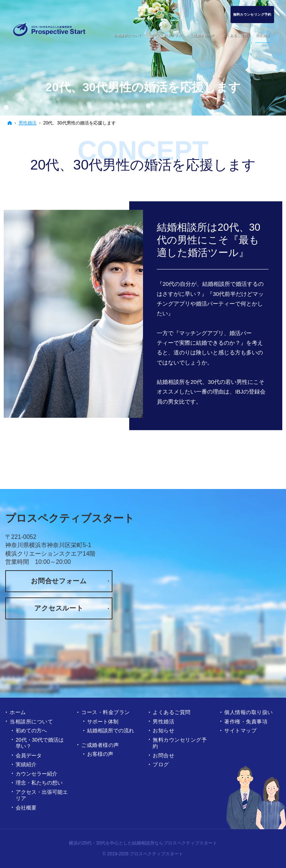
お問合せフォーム (59, 581)
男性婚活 (163, 722)
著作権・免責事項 (246, 722)
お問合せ (163, 755)
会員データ (29, 755)
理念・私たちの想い (39, 783)
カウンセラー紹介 (36, 774)
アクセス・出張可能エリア (42, 795)
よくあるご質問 (172, 712)
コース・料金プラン (106, 712)
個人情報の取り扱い (249, 712)
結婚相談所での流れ (111, 730)
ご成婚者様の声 (100, 745)
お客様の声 (100, 754)
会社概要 (26, 808)
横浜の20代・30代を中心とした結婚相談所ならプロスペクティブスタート (143, 843)
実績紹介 (26, 764)
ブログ (161, 764)
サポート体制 (103, 722)
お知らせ (163, 730)
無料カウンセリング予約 (180, 743)
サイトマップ (240, 730)
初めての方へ (31, 730)
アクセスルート (59, 608)
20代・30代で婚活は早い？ (40, 743)
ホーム (18, 712)
